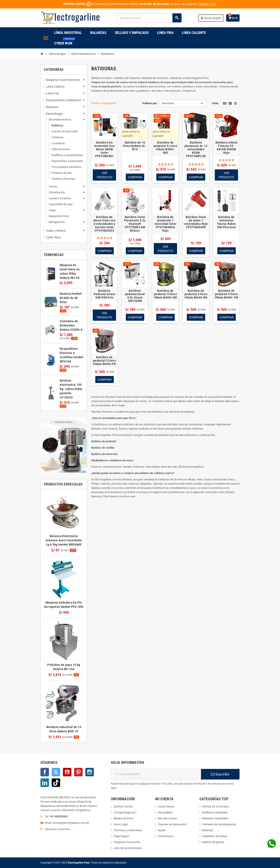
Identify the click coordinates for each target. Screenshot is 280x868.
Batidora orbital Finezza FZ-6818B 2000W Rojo (226, 148)
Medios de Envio (123, 818)
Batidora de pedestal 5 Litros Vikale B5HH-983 (165, 148)
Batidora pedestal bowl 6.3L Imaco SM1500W (135, 296)
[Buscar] (149, 18)
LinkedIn (45, 783)
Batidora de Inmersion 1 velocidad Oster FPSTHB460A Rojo (165, 224)
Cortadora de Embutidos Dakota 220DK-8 (71, 325)
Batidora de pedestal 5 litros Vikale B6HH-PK (104, 361)
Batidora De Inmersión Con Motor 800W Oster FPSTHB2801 (104, 149)
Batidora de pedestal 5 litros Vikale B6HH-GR (166, 294)
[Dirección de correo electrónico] (156, 774)
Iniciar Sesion (166, 806)
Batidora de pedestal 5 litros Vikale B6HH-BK (196, 294)
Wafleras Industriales (215, 812)
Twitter (56, 772)
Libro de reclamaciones (128, 848)
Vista (215, 103)
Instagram (90, 772)
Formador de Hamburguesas (219, 824)
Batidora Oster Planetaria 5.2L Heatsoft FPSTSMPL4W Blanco (135, 224)
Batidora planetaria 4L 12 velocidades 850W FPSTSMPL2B (196, 149)
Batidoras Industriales (215, 818)
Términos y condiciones (128, 830)
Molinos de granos (213, 842)
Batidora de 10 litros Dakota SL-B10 (135, 146)
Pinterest (78, 772)
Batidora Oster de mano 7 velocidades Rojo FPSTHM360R (196, 222)
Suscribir (220, 774)
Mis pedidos (165, 812)
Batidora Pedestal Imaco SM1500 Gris (105, 294)
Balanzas (208, 830)
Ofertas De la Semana (216, 806)
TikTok (56, 783)
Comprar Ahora (207, 4)
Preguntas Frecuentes (127, 842)
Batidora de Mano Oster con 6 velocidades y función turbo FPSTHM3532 (104, 224)
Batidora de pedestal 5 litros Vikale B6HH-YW (227, 294)
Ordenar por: (150, 103)
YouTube (67, 772)
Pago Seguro (121, 836)
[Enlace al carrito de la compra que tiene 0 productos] (233, 18)
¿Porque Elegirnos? (125, 812)
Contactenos (166, 836)
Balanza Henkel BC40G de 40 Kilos (71, 298)
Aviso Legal (121, 824)
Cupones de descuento (172, 824)
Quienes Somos (123, 806)
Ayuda (162, 830)
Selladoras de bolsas (215, 836)
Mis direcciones (168, 818)
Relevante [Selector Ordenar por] (168, 103)
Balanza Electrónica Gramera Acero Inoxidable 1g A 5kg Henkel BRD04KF (64, 540)
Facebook (45, 772)
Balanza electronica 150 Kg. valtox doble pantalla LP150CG (71, 389)
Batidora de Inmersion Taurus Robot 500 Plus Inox (227, 222)
